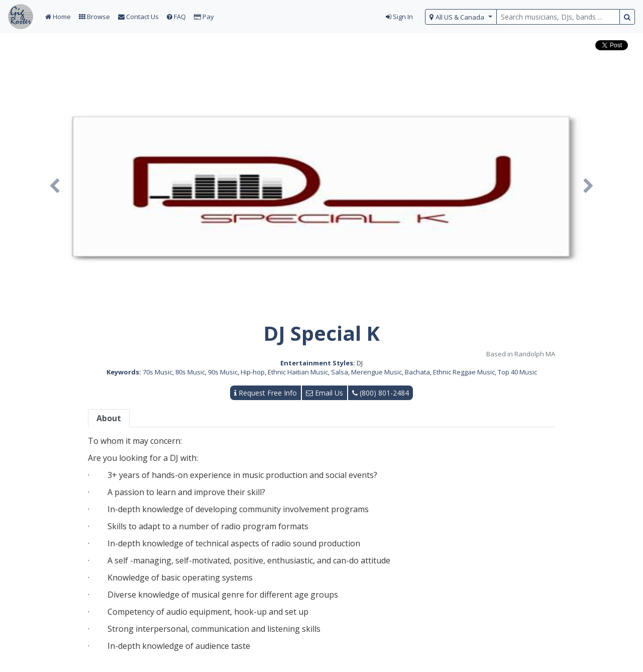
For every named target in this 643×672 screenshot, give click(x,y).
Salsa (340, 372)
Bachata (417, 372)
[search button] (627, 17)
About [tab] (109, 418)
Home (58, 17)
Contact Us (138, 17)
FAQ (176, 17)
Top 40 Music (517, 372)
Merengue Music (377, 372)
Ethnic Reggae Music (464, 372)
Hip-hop (253, 372)
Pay (204, 17)
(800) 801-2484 (381, 393)
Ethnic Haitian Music (298, 372)
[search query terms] (558, 17)
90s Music (223, 372)
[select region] (461, 17)
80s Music (190, 372)
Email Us (325, 393)
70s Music (157, 372)
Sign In (399, 17)
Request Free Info (265, 393)
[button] (55, 187)
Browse (94, 17)
